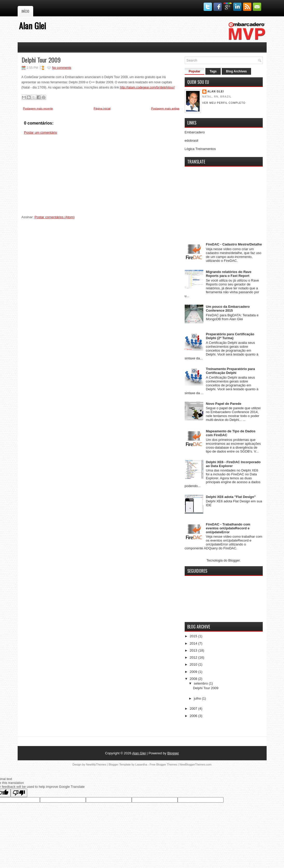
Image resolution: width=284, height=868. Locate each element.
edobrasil (192, 141)
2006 (194, 716)
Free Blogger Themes (163, 764)
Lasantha (141, 764)
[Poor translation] (19, 793)
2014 (194, 643)
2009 (194, 672)
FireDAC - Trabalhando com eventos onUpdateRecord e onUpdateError (228, 528)
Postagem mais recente (38, 108)
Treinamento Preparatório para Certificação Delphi (230, 371)
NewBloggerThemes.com (196, 764)
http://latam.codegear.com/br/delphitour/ (147, 87)
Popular (195, 71)
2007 (194, 709)
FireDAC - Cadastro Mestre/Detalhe (234, 244)
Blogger (234, 560)
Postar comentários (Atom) (55, 217)
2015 (194, 636)
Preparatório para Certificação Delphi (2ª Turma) (230, 336)
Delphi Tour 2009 (41, 60)
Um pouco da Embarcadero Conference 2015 (228, 309)
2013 (194, 650)
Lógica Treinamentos (200, 149)
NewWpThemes (96, 764)
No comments (62, 68)
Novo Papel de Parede (224, 404)
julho (198, 698)
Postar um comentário (41, 132)
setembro (201, 683)
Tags (213, 71)
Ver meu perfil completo (224, 103)
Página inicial (102, 108)
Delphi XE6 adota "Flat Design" (231, 497)
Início (25, 11)
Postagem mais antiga (165, 108)
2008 (194, 679)
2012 (194, 657)
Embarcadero (195, 132)
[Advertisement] (101, 177)
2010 (194, 664)
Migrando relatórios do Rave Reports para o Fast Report (229, 274)
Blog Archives (236, 71)
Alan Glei (32, 26)
